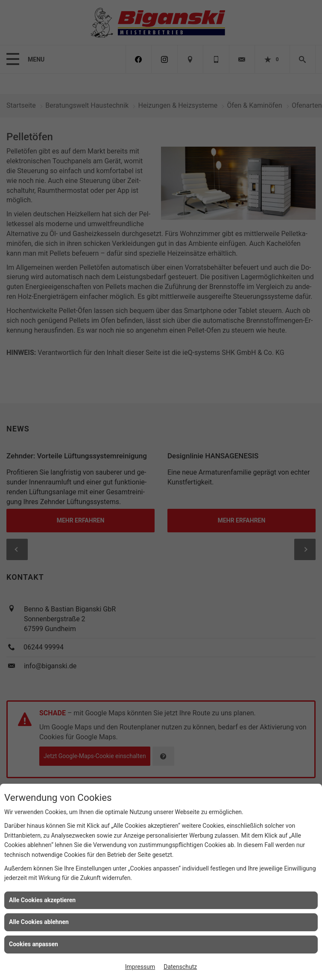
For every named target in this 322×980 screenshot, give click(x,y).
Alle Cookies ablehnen (39, 922)
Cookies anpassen (34, 944)
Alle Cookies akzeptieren (42, 900)
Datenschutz (180, 967)
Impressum (140, 967)
